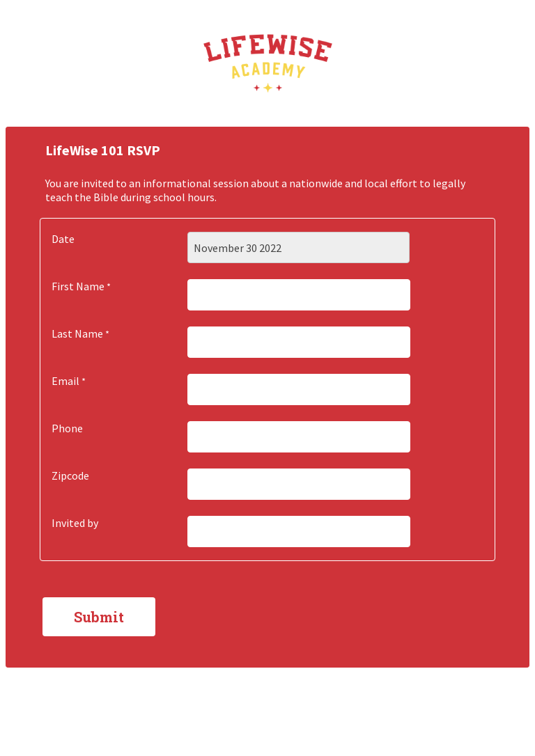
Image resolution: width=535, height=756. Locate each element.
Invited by (75, 523)
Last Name (77, 333)
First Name (78, 286)
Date (63, 239)
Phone (67, 428)
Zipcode (70, 475)
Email (65, 381)
